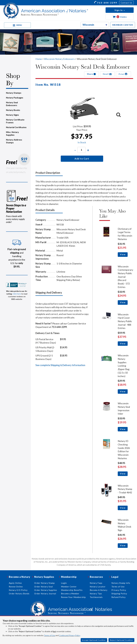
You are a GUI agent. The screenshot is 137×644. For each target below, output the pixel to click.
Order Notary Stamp (44, 583)
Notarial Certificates (16, 127)
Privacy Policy (119, 590)
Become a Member (70, 594)
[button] (120, 10)
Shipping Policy (119, 594)
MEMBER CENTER (123, 25)
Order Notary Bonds (19, 594)
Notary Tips (96, 594)
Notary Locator (98, 587)
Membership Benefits (72, 590)
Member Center (69, 587)
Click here (17, 294)
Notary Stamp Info (121, 583)
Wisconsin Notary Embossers (59, 59)
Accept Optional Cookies (94, 640)
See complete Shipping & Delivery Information (60, 365)
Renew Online (16, 587)
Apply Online (15, 583)
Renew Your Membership (73, 597)
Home (39, 59)
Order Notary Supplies (46, 590)
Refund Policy (119, 597)
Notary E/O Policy (18, 590)
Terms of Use (50, 635)
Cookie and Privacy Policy (70, 635)
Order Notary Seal (44, 587)
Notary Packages (15, 98)
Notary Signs (12, 115)
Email (107, 74)
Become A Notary (99, 590)
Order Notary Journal (45, 594)
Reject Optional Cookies (121, 640)
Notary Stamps (14, 93)
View (123, 254)
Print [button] (123, 74)
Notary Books (13, 110)
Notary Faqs (96, 583)
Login (64, 583)
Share (91, 74)
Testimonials (96, 597)
